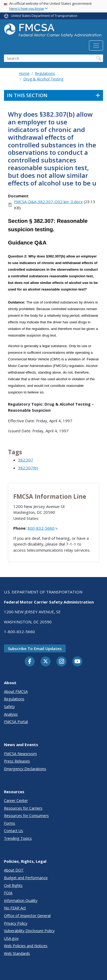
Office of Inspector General (27, 916)
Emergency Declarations (25, 769)
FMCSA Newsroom (20, 754)
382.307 (26, 460)
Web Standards (17, 953)
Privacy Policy (16, 923)
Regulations (45, 73)
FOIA (8, 893)
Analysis (11, 714)
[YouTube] (77, 662)
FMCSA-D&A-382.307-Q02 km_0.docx (48, 202)
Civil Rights (13, 885)
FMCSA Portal (16, 722)
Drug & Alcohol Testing (43, 79)
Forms (10, 823)
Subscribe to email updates (35, 648)
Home (24, 73)
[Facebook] (30, 662)
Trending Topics (18, 838)
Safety (9, 707)
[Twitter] (46, 661)
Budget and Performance (26, 878)
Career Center (16, 800)
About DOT (14, 870)
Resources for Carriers (23, 808)
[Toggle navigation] (96, 46)
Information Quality (21, 900)
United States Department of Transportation (44, 16)
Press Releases (17, 761)
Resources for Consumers (26, 816)
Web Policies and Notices (26, 946)
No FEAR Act (15, 908)
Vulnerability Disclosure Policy (29, 931)
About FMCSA (16, 691)
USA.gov (11, 938)
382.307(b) (28, 468)
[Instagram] (61, 662)
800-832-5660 (43, 528)
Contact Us (14, 831)
